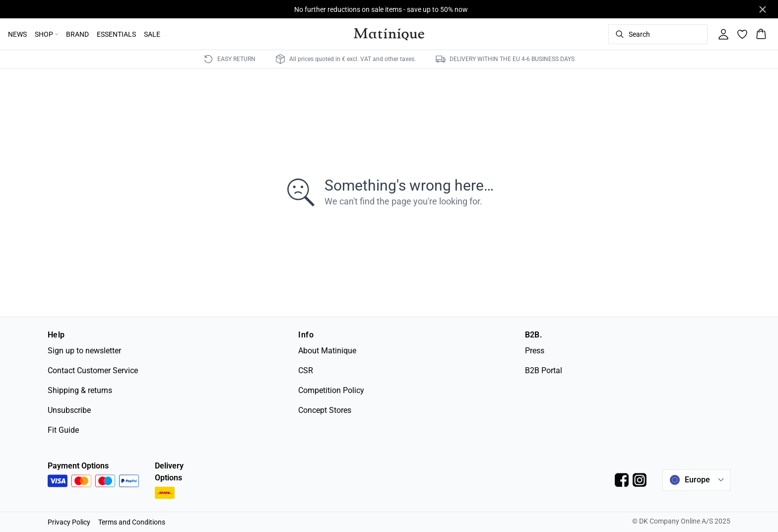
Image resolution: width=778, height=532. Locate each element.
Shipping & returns (80, 390)
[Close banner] (763, 9)
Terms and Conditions (132, 522)
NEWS (17, 34)
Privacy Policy (69, 522)
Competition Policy (331, 390)
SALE (152, 34)
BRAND (77, 34)
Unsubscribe (69, 410)
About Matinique (327, 351)
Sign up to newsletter (84, 351)
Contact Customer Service (93, 370)
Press (535, 351)
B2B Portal (544, 370)
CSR (306, 370)
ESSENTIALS (116, 34)
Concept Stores (325, 410)
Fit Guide (63, 430)
